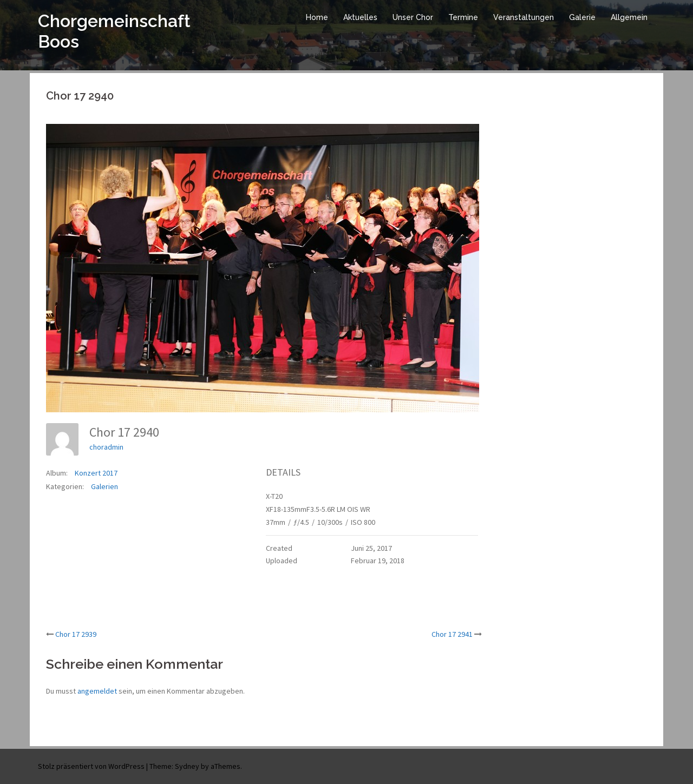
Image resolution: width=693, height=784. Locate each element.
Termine (463, 17)
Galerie (582, 17)
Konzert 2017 (96, 473)
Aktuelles (360, 17)
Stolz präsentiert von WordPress (91, 766)
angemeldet (97, 691)
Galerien (104, 486)
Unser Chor (413, 17)
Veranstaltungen (524, 17)
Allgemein (629, 17)
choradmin (106, 447)
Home (317, 17)
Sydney (187, 766)
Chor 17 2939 (76, 634)
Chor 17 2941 (452, 634)
